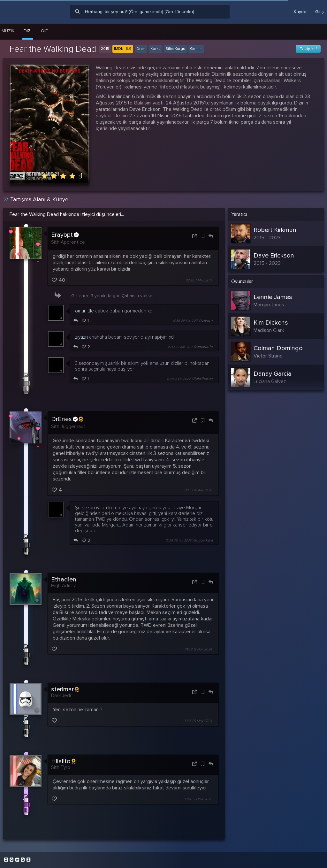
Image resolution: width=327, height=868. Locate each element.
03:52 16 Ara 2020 (198, 490)
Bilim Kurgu (175, 49)
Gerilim (196, 49)
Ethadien (64, 580)
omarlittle (84, 311)
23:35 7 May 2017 (199, 280)
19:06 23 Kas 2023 (198, 799)
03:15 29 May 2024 (198, 721)
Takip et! (308, 49)
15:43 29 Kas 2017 (180, 347)
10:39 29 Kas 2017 (185, 321)
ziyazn (81, 337)
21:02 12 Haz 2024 (198, 649)
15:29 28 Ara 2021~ (179, 541)
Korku (156, 49)
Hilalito (63, 761)
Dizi (28, 31)
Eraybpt (65, 235)
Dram (141, 49)
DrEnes (67, 419)
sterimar (65, 689)
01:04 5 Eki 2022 (179, 379)
